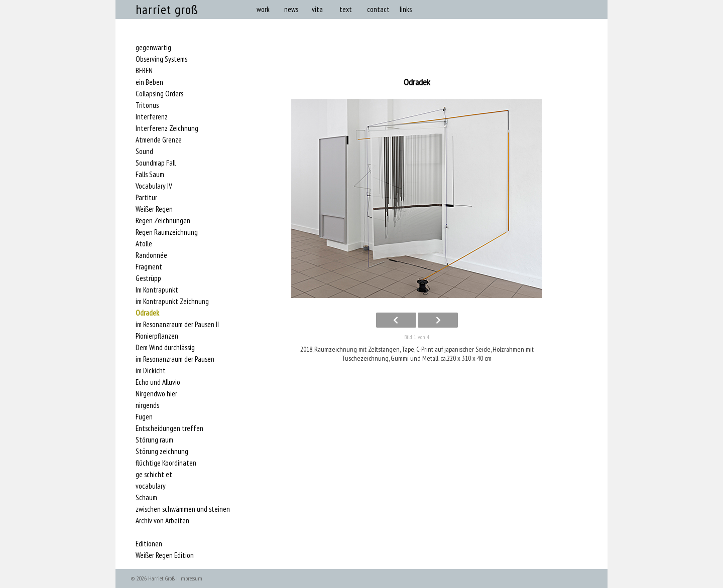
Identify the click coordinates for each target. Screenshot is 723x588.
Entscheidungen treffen (169, 428)
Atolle (144, 244)
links (406, 9)
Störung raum (154, 440)
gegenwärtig (153, 48)
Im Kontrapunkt (157, 290)
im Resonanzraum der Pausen (175, 359)
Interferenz (152, 117)
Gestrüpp (148, 278)
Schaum (146, 498)
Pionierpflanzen (157, 336)
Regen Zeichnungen (163, 221)
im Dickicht (151, 371)
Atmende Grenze (159, 140)
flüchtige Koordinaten (166, 463)
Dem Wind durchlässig (165, 348)
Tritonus (147, 105)
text (346, 9)
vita (317, 9)
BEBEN (144, 71)
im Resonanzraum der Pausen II (177, 325)
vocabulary (151, 486)
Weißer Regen (154, 209)
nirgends (147, 405)
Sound (144, 152)
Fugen (144, 417)
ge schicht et (154, 475)
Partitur (146, 198)
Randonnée (151, 255)
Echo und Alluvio (158, 382)
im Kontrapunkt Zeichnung (172, 302)
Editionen (149, 544)
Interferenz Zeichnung (167, 128)
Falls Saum (150, 175)
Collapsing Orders (159, 94)
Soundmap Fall (156, 163)
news (291, 9)
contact (378, 9)
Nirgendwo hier (156, 394)
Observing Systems (161, 59)
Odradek (147, 313)
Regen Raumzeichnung (167, 232)
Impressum (191, 578)
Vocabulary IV (154, 186)
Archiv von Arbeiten (162, 521)
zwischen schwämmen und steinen (183, 509)
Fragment (149, 267)
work (263, 9)
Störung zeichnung (162, 452)
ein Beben (149, 82)
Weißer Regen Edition (165, 555)
